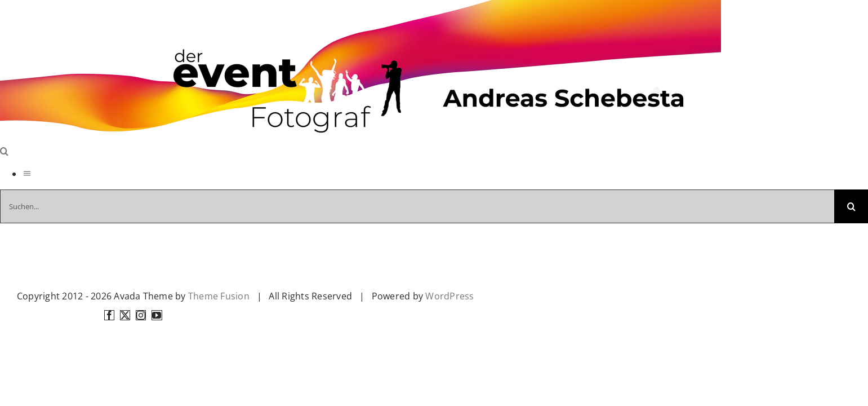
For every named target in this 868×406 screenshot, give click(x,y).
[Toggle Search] (4, 151)
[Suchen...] (417, 206)
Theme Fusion (219, 296)
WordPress (449, 296)
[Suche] (851, 206)
